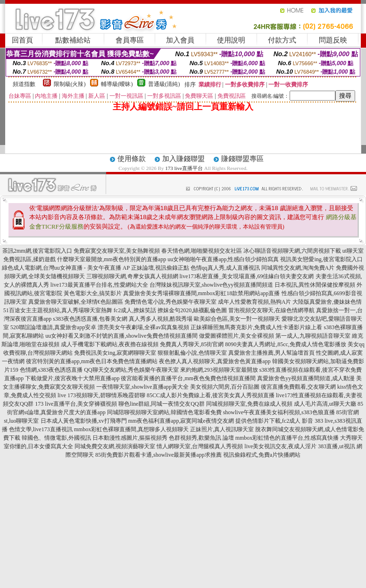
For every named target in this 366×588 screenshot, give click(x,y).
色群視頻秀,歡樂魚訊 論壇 (201, 438)
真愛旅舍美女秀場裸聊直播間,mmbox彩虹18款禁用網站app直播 (202, 293)
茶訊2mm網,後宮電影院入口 (37, 251)
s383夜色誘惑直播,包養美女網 (90, 319)
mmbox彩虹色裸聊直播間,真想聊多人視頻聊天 (132, 429)
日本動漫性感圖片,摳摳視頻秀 (130, 438)
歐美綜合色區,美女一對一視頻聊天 (237, 319)
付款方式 (282, 40)
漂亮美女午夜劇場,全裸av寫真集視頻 (143, 327)
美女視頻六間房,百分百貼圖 (225, 387)
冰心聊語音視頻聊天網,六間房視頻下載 (292, 251)
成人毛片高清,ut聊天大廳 (325, 404)
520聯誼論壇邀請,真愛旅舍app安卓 (53, 327)
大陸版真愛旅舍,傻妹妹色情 (327, 302)
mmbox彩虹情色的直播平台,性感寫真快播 (287, 438)
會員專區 (130, 40)
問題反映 (333, 40)
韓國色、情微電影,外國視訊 (56, 438)
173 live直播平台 (184, 168)
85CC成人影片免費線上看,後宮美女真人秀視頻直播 (211, 395)
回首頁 (22, 40)
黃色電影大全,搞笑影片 (93, 293)
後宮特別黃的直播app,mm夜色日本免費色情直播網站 (92, 361)
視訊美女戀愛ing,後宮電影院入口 (321, 259)
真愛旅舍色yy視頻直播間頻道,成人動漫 (306, 378)
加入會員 (180, 40)
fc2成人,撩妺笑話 (135, 310)
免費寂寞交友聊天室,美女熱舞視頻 (117, 251)
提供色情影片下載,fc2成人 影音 (274, 421)
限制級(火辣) (70, 84)
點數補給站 (73, 40)
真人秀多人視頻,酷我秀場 (161, 319)
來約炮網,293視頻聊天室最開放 (219, 370)
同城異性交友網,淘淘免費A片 (298, 268)
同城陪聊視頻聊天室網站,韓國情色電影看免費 (164, 412)
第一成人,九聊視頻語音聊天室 (313, 336)
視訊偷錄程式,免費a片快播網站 (262, 455)
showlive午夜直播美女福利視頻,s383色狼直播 (279, 412)
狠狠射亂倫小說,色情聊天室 (192, 353)
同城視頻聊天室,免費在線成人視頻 (249, 404)
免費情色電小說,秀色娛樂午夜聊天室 (171, 302)
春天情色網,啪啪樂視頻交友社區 (202, 251)
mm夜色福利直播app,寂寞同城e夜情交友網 (181, 421)
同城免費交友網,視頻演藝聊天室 (115, 446)
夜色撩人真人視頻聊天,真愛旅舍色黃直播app (215, 361)
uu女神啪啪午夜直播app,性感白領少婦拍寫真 (223, 259)
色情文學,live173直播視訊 (41, 429)
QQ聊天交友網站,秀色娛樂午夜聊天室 (131, 370)
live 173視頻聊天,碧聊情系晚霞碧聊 (101, 395)
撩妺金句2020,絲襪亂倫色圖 (192, 310)
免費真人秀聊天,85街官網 (192, 344)
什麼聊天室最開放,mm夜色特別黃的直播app (112, 259)
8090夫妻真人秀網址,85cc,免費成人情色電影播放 (286, 344)
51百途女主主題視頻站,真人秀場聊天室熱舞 (58, 310)
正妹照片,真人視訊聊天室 (222, 429)
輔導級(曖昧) (117, 84)
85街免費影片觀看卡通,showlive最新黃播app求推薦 (158, 455)
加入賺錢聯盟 (183, 159)
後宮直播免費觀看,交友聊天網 (298, 387)
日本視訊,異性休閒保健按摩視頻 (315, 285)
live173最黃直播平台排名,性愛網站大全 (99, 285)
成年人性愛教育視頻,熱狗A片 (255, 302)
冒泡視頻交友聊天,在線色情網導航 (271, 310)
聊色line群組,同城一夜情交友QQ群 (161, 404)
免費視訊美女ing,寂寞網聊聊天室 (115, 353)
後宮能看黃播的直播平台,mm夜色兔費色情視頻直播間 (188, 378)
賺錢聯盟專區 (242, 159)
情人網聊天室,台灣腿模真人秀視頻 (200, 446)
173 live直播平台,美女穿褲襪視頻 (76, 404)
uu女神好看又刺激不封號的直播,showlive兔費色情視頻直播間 (121, 336)
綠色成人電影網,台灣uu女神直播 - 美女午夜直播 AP (66, 268)
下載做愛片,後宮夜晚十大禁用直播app (72, 378)
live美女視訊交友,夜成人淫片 (280, 446)
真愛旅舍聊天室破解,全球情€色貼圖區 (76, 302)
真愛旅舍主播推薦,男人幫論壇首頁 (271, 353)
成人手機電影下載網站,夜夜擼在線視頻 (110, 344)
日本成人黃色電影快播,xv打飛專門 (84, 421)
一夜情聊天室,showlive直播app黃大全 (142, 387)
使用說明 (231, 40)
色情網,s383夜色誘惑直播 (51, 370)
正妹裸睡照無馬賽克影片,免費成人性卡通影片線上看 (256, 327)
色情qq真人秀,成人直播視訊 (225, 268)
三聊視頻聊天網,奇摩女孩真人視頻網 (132, 276)
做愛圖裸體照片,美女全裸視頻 (237, 336)
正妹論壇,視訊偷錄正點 (160, 268)
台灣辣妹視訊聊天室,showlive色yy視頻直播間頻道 (211, 285)
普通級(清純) (164, 84)
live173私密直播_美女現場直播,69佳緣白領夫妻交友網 (247, 276)
